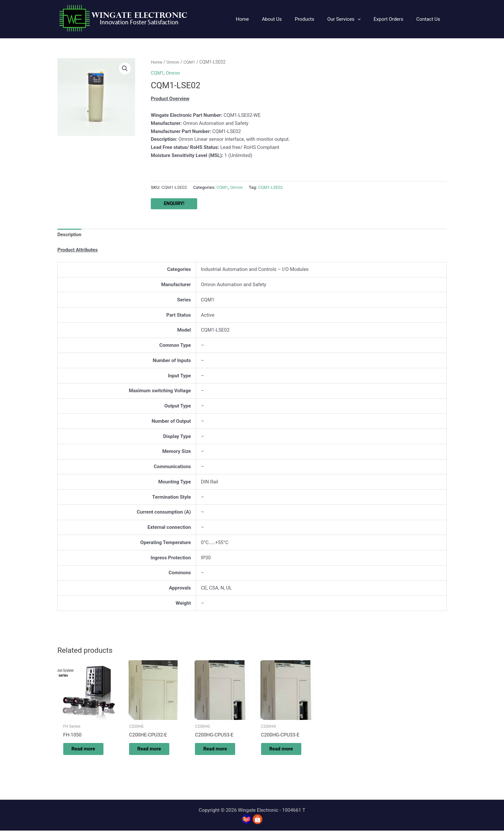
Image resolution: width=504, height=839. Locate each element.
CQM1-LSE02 (272, 187)
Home (157, 62)
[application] (366, 19)
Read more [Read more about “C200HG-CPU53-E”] (214, 753)
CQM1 (191, 62)
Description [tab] (70, 235)
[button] (352, 19)
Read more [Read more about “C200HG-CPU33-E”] (280, 753)
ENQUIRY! (174, 204)
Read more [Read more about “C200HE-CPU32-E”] (148, 753)
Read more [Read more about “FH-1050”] (82, 753)
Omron (174, 62)
